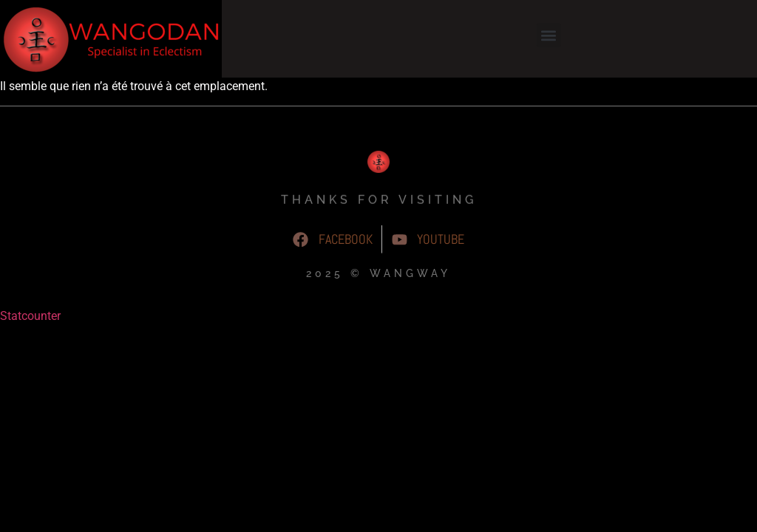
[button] (549, 35)
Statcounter (30, 316)
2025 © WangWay (378, 278)
